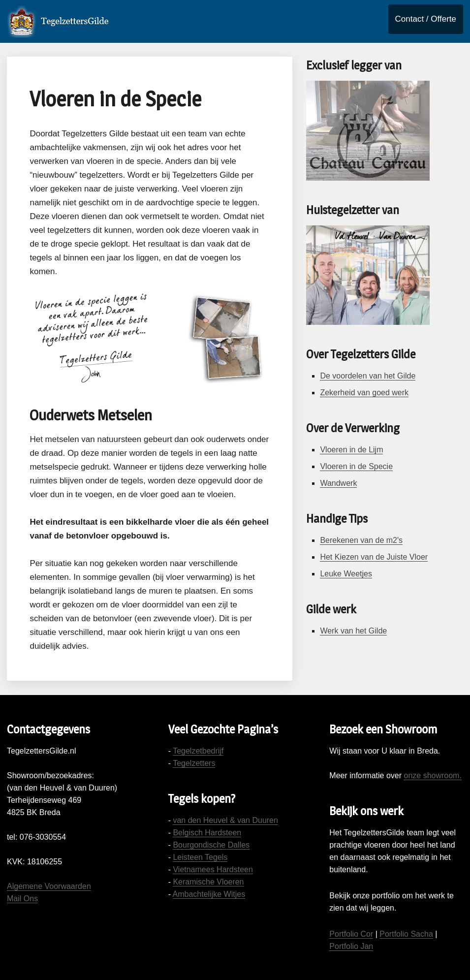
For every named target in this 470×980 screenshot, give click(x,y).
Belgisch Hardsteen (207, 833)
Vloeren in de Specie (356, 466)
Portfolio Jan (351, 946)
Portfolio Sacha (406, 934)
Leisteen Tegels (200, 857)
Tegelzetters (194, 763)
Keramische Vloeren (208, 882)
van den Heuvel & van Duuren (225, 820)
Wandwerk (338, 483)
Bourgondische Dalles (211, 845)
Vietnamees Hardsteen (213, 869)
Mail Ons (22, 899)
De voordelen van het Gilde (368, 376)
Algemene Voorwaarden (49, 886)
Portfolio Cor (351, 934)
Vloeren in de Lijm (351, 450)
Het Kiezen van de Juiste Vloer (374, 557)
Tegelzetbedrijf (198, 751)
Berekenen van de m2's (361, 540)
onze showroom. (432, 775)
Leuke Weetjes (346, 574)
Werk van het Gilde (353, 631)
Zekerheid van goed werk (364, 393)
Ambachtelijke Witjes (209, 894)
